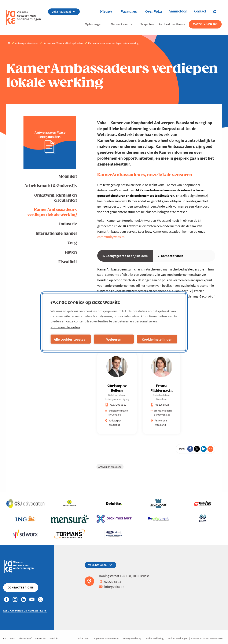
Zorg (72, 243)
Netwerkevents (121, 24)
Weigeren (114, 339)
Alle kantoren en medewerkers (25, 611)
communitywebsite (111, 237)
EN (5, 638)
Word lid (54, 638)
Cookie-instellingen (157, 339)
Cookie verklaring (154, 638)
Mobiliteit (68, 177)
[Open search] (217, 12)
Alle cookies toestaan (71, 339)
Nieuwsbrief (25, 638)
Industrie (68, 224)
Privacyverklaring (132, 638)
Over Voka (154, 12)
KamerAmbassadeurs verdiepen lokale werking (52, 212)
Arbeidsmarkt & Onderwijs (51, 186)
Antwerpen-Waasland (110, 467)
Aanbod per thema (172, 24)
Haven (71, 252)
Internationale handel (56, 234)
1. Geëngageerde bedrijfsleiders (125, 256)
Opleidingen (94, 24)
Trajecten (147, 24)
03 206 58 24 (160, 405)
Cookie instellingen (177, 638)
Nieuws (106, 12)
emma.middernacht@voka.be (161, 413)
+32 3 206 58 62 (116, 405)
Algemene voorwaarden (106, 638)
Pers (12, 638)
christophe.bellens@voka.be (116, 413)
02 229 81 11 (110, 582)
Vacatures (129, 12)
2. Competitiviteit (170, 256)
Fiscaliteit (68, 262)
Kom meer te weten (65, 327)
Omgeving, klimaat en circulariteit (56, 198)
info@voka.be (112, 587)
